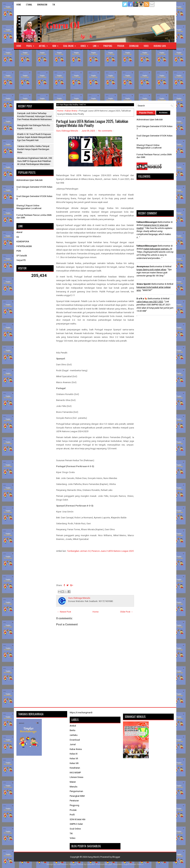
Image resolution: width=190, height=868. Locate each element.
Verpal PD (21, 260)
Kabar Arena (71, 111)
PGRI (19, 251)
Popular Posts (146, 113)
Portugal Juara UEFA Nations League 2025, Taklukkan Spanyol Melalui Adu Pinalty (92, 123)
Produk (121, 46)
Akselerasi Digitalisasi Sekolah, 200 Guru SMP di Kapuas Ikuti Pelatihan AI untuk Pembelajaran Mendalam (35, 161)
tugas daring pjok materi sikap (151, 270)
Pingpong (108, 46)
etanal (29, 4)
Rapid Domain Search (134, 864)
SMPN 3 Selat (76, 824)
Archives (163, 113)
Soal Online (71, 45)
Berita (72, 730)
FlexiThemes (62, 864)
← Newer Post (64, 612)
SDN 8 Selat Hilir (78, 819)
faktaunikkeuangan (147, 222)
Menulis (74, 787)
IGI (18, 237)
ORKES (85, 45)
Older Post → (127, 612)
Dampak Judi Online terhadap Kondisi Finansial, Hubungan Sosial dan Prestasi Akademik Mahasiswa (34, 116)
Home (19, 4)
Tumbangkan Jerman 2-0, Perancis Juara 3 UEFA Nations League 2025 (100, 551)
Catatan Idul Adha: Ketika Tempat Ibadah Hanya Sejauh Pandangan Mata (33, 149)
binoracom (42, 4)
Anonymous (143, 266)
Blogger (116, 857)
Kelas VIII (74, 763)
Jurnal (73, 744)
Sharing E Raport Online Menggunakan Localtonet (29, 207)
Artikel (44, 45)
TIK (54, 4)
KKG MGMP (75, 773)
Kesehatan (75, 768)
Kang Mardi (93, 857)
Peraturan (74, 801)
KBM (57, 45)
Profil (31, 45)
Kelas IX (74, 754)
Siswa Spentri (144, 284)
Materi (73, 782)
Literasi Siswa (76, 777)
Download (134, 46)
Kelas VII (74, 758)
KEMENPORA (23, 242)
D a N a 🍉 (142, 299)
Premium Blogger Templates (109, 864)
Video (146, 46)
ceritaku (74, 735)
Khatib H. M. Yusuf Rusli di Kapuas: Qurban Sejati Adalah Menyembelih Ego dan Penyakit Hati (34, 137)
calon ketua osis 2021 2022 (150, 302)
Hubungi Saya (160, 46)
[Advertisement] (95, 75)
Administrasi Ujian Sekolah (30, 180)
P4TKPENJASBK (24, 246)
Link (97, 45)
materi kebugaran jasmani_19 (158, 249)
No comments (105, 131)
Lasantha (91, 864)
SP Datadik (22, 256)
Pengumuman (76, 791)
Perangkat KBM (77, 796)
